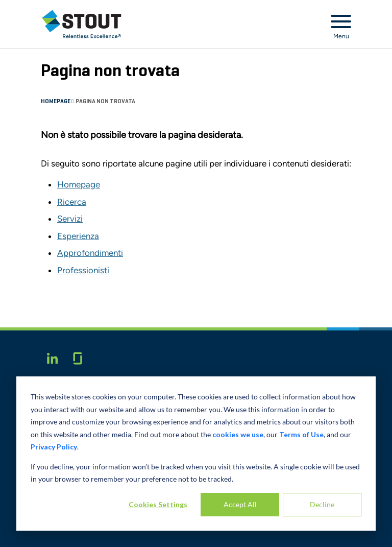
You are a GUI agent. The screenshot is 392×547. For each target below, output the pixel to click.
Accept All (240, 504)
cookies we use (238, 434)
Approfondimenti (90, 253)
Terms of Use (301, 434)
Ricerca (72, 202)
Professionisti (83, 270)
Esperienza (78, 236)
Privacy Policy (54, 447)
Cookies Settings (158, 504)
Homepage (56, 102)
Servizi (70, 219)
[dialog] (196, 454)
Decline (322, 504)
